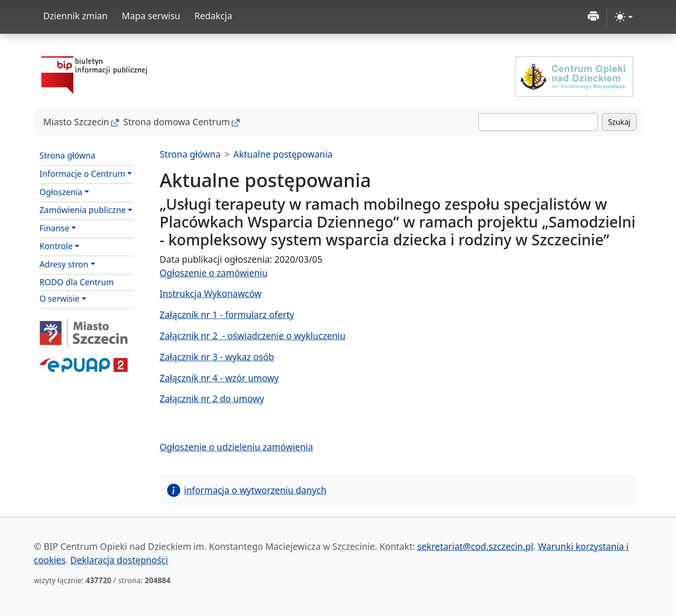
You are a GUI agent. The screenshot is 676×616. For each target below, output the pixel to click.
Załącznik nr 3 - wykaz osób (217, 357)
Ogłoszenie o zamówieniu (214, 273)
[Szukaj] (538, 122)
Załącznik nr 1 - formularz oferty (227, 315)
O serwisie (59, 298)
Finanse (54, 228)
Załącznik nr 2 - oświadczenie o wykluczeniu (253, 336)
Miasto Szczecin (76, 122)
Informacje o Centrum (82, 174)
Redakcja (213, 16)
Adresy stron (64, 264)
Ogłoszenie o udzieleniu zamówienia (236, 447)
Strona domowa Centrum (176, 122)
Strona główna (67, 155)
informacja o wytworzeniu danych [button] (247, 490)
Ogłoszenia (61, 192)
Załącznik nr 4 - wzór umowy (219, 378)
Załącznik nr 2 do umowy (212, 399)
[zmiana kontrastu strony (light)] (624, 17)
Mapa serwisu (151, 16)
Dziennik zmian (75, 16)
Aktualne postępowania (283, 154)
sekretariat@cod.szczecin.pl (475, 546)
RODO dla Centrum (77, 282)
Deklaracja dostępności (119, 560)
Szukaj (619, 122)
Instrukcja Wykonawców (211, 293)
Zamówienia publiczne (83, 210)
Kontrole (56, 246)
